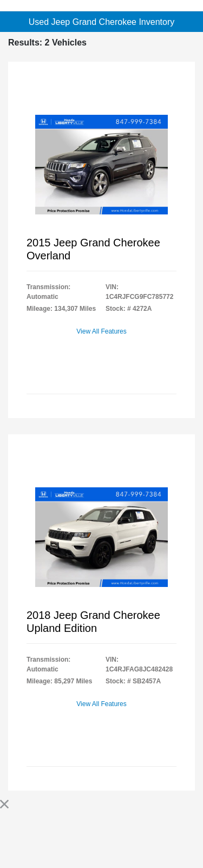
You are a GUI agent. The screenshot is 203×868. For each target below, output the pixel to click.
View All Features (101, 331)
